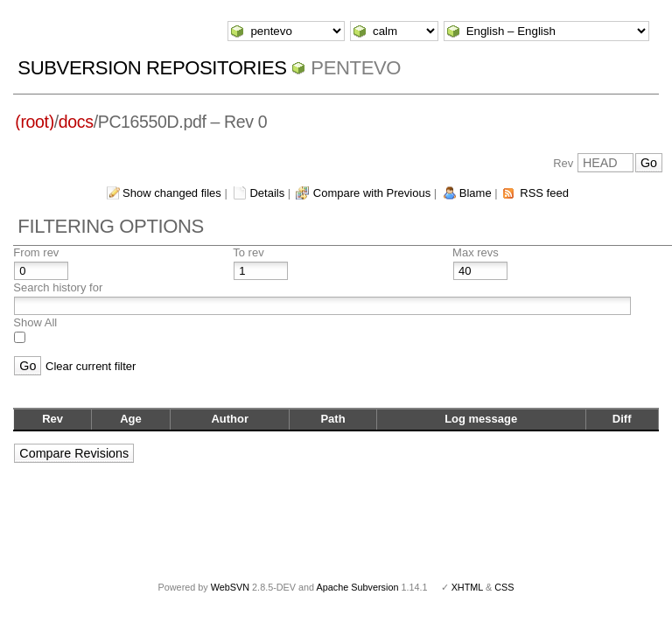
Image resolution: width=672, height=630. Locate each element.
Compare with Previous (372, 193)
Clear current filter (91, 366)
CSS (504, 587)
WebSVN (230, 587)
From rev (36, 252)
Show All (35, 322)
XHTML (467, 587)
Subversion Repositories (152, 68)
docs (76, 122)
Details (267, 193)
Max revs (476, 252)
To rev (248, 252)
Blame (476, 193)
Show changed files (172, 193)
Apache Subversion (358, 587)
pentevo (356, 68)
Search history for (58, 287)
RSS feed (544, 193)
